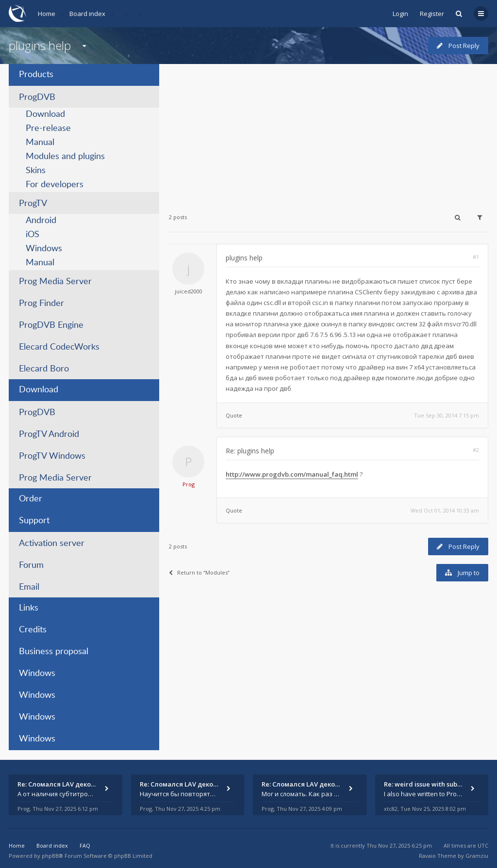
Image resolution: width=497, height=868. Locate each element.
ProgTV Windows (52, 456)
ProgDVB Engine (51, 325)
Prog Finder (41, 304)
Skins (36, 171)
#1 (476, 257)
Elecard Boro (44, 369)
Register (432, 14)
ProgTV (33, 204)
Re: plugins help (250, 451)
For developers (55, 185)
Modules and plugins (65, 157)
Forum (31, 565)
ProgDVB (37, 97)
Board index (87, 14)
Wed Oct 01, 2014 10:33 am (445, 510)
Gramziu (477, 856)
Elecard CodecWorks (59, 347)
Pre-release (48, 129)
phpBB (50, 856)
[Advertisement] (329, 132)
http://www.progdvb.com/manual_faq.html (292, 474)
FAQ (85, 845)
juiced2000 (189, 291)
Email (29, 587)
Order (31, 499)
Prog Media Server (55, 282)
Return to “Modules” (199, 572)
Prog (189, 484)
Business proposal (54, 652)
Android (41, 221)
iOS (33, 235)
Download (45, 114)
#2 (476, 450)
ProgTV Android (49, 434)
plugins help (40, 45)
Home (47, 14)
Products (36, 75)
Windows (44, 249)
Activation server (52, 544)
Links (29, 608)
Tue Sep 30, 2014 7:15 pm (447, 415)
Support (34, 521)
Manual (40, 143)
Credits (33, 630)
